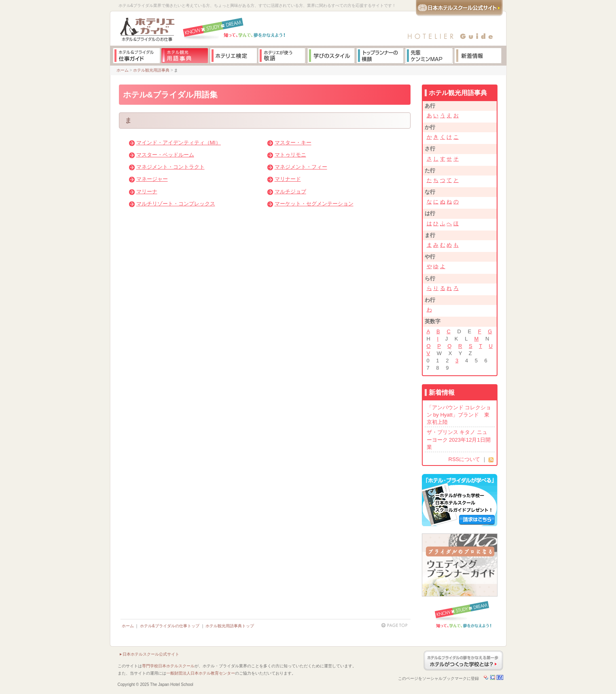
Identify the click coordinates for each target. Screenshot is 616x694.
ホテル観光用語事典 (151, 70)
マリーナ (147, 191)
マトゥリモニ (290, 155)
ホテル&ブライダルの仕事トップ (170, 626)
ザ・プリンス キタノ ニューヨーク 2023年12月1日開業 (459, 439)
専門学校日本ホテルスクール (168, 666)
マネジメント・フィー (301, 167)
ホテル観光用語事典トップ (230, 626)
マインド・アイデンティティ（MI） (179, 143)
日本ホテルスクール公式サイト (151, 654)
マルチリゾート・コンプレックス (176, 204)
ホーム (123, 70)
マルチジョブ (290, 191)
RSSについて (465, 459)
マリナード (288, 179)
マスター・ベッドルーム (165, 155)
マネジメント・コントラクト (170, 167)
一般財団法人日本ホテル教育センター (201, 673)
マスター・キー (293, 143)
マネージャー (152, 179)
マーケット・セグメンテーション (314, 204)
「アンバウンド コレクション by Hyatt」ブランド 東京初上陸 (459, 415)
